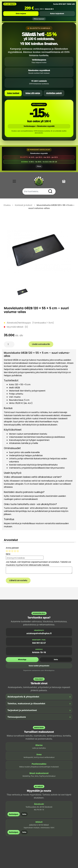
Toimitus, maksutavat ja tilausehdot (39, 703)
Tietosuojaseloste (39, 717)
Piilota (39, 166)
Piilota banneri (39, 19)
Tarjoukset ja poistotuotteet (39, 710)
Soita (56, 659)
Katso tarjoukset (57, 14)
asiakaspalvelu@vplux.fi (39, 633)
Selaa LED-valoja (33, 93)
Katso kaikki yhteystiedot (39, 666)
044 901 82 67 (39, 643)
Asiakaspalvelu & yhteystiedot (39, 697)
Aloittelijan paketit (54, 93)
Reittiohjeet (14, 814)
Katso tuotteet (13, 93)
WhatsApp (22, 659)
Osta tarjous (21, 14)
